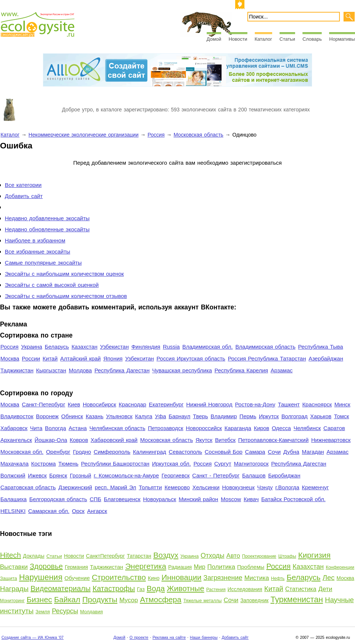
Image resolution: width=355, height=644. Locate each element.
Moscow (231, 499)
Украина (32, 347)
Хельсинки (206, 487)
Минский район (198, 499)
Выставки (14, 567)
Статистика (301, 589)
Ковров (79, 440)
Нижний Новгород (209, 404)
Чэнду (265, 487)
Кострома (43, 464)
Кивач (251, 499)
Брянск (58, 475)
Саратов (334, 428)
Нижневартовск (331, 440)
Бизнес (39, 599)
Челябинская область (117, 428)
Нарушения (40, 577)
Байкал (67, 599)
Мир (200, 567)
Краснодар (132, 404)
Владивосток (17, 416)
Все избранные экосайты (38, 251)
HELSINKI (13, 511)
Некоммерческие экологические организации (84, 135)
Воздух (166, 555)
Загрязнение (223, 578)
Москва (10, 358)
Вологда (56, 428)
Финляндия (146, 347)
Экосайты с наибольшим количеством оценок (64, 274)
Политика (221, 567)
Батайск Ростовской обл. (294, 499)
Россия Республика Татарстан (267, 358)
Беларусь (57, 347)
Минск (342, 404)
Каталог (263, 39)
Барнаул (180, 416)
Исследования (245, 589)
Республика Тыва (321, 347)
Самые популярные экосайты (43, 263)
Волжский (13, 475)
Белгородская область (58, 499)
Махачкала (14, 464)
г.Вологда (288, 487)
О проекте (139, 637)
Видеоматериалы (61, 588)
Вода (156, 588)
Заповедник (254, 600)
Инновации (182, 577)
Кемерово (177, 487)
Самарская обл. (49, 511)
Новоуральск (160, 499)
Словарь (312, 39)
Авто (233, 556)
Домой (214, 39)
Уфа (160, 416)
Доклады (34, 556)
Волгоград (295, 416)
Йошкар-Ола (51, 440)
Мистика (257, 578)
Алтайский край (81, 358)
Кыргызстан (51, 370)
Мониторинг (12, 601)
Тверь (201, 416)
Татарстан (139, 556)
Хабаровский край (114, 440)
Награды (14, 589)
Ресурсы (65, 611)
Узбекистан (114, 347)
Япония (113, 358)
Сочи (274, 452)
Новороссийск (204, 428)
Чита (36, 428)
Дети (325, 589)
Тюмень (68, 464)
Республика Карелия (241, 370)
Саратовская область (28, 487)
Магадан (313, 452)
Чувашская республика (182, 370)
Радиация (180, 567)
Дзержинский (75, 487)
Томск (342, 416)
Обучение (77, 578)
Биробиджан (284, 475)
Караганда (238, 428)
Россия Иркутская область (191, 358)
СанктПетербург (106, 556)
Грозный (81, 475)
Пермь (248, 416)
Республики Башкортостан (115, 464)
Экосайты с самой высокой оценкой (52, 285)
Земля (43, 612)
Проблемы (251, 567)
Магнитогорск (251, 464)
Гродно (82, 452)
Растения (216, 590)
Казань (95, 416)
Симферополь (112, 452)
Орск (78, 511)
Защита (9, 578)
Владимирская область (265, 347)
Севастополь (185, 452)
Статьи (287, 39)
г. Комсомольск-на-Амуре (126, 475)
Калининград (149, 452)
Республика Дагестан (122, 370)
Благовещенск (122, 499)
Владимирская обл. (207, 347)
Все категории (23, 185)
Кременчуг (315, 487)
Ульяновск (119, 416)
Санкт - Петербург (216, 475)
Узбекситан (139, 358)
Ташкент (289, 404)
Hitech (11, 555)
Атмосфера (160, 599)
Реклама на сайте (169, 637)
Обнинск (72, 416)
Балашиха (13, 499)
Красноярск (317, 404)
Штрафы (287, 556)
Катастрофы (114, 588)
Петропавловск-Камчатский (273, 440)
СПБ (96, 499)
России (31, 358)
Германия (76, 567)
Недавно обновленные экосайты (47, 229)
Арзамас (282, 370)
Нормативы (342, 39)
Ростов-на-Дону (255, 404)
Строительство (119, 577)
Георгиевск (176, 475)
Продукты (100, 599)
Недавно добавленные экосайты (47, 218)
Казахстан (84, 347)
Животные (185, 588)
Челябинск (307, 428)
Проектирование (259, 556)
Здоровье (46, 566)
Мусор (129, 600)
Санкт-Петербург (43, 404)
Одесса (281, 428)
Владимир (224, 416)
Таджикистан (17, 370)
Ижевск (37, 475)
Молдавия (92, 612)
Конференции (340, 567)
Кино (154, 578)
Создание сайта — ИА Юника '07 (33, 637)
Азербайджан (326, 358)
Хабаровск (14, 428)
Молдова (80, 370)
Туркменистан (297, 599)
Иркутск (269, 416)
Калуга (144, 416)
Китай (50, 358)
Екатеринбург (166, 404)
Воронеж (47, 416)
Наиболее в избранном (35, 240)
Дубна (291, 452)
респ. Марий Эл (115, 487)
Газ (141, 589)
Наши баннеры (204, 637)
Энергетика (146, 566)
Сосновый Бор (224, 452)
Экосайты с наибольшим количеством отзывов (66, 296)
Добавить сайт (24, 196)
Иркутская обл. (171, 464)
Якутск (204, 440)
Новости (238, 39)
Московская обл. (22, 452)
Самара (255, 452)
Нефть (278, 578)
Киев (74, 404)
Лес (329, 578)
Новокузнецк (239, 487)
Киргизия (314, 555)
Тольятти (150, 487)
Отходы (213, 556)
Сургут (223, 464)
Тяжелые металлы (203, 601)
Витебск (225, 440)
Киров (261, 428)
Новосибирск (99, 404)
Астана (78, 428)
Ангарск (97, 511)
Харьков (321, 416)
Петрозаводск (166, 428)
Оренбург (58, 452)
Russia (171, 347)
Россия (156, 135)
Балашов (254, 475)
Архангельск (16, 440)
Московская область (198, 135)
